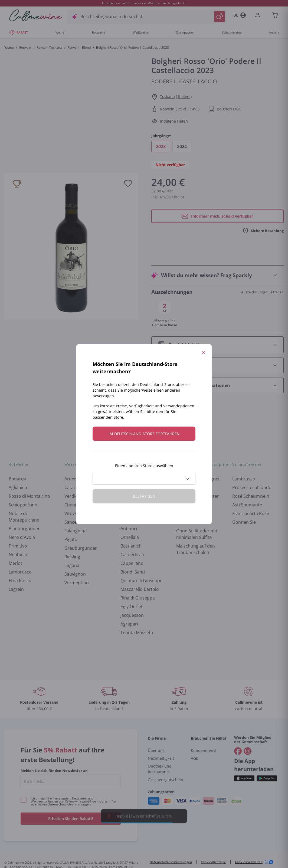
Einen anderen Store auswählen (144, 466)
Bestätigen (144, 496)
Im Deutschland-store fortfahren (144, 434)
